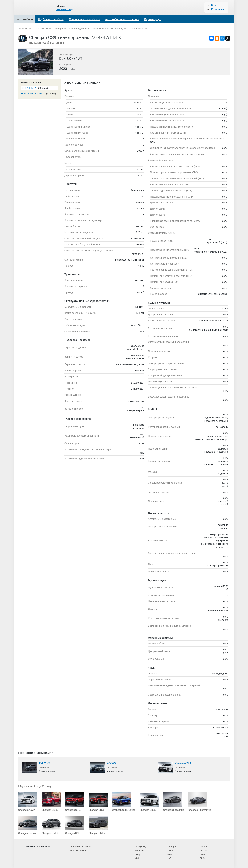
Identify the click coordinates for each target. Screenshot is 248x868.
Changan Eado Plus (174, 802)
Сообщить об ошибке (81, 847)
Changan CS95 (183, 763)
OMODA (204, 847)
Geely (137, 854)
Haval (170, 854)
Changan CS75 (98, 802)
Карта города (153, 19)
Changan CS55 (75, 802)
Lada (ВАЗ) (140, 847)
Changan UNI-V (98, 825)
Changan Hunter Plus (200, 802)
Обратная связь (78, 850)
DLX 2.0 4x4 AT (137, 29)
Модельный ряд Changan (36, 786)
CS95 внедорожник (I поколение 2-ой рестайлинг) (96, 29)
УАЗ (137, 858)
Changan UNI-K (51, 825)
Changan (59, 29)
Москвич (139, 850)
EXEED (203, 850)
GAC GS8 (112, 763)
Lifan (202, 854)
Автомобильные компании (122, 19)
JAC (169, 858)
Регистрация (218, 9)
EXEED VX (45, 763)
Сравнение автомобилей (84, 19)
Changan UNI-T (75, 825)
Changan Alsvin (28, 802)
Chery (170, 850)
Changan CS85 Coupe (124, 802)
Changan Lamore (28, 825)
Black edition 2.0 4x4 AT (33, 94)
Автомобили (25, 19)
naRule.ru (24, 29)
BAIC (202, 858)
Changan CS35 (51, 802)
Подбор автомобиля (51, 19)
